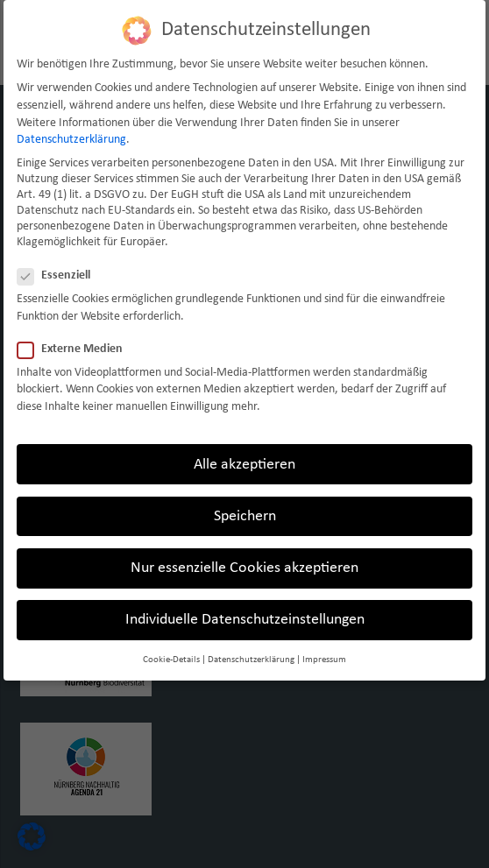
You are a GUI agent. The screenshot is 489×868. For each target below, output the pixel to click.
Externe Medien (75, 349)
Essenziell (59, 276)
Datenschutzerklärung (71, 140)
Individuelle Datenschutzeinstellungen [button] (245, 620)
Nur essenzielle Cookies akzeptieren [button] (244, 568)
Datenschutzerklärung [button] (251, 660)
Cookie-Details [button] (171, 660)
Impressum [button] (324, 660)
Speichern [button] (245, 516)
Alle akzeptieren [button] (244, 465)
